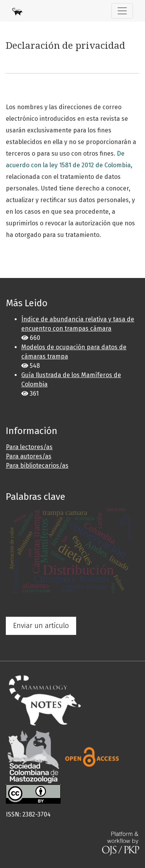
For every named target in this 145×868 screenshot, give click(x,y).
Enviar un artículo (41, 626)
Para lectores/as (29, 447)
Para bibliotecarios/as (37, 466)
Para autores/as (29, 456)
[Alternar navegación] (122, 11)
